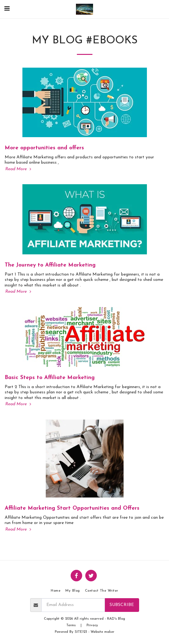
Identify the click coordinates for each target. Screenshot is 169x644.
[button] (7, 9)
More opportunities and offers (44, 148)
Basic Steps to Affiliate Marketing (50, 378)
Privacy (92, 625)
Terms (71, 625)
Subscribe (122, 605)
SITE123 (81, 632)
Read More (19, 169)
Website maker (102, 632)
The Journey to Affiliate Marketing (50, 265)
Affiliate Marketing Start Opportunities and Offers (72, 508)
